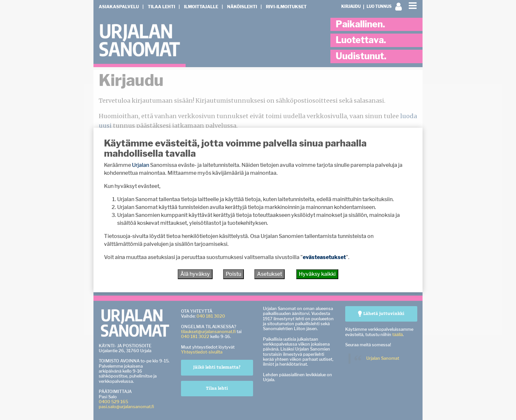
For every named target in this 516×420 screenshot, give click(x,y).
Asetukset (270, 274)
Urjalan (141, 165)
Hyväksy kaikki (317, 274)
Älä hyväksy (195, 274)
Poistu (233, 274)
